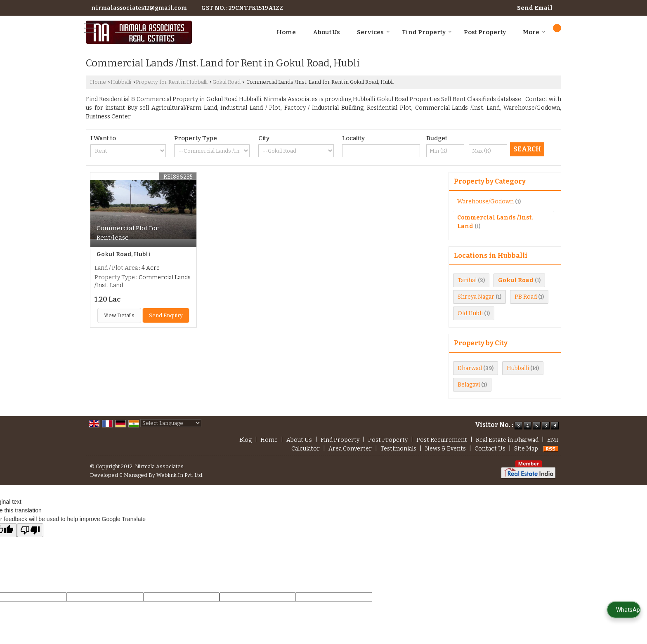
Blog (246, 440)
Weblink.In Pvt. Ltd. (180, 475)
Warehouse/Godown (485, 202)
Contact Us (490, 449)
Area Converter (350, 449)
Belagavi (469, 385)
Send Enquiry (166, 315)
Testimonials (398, 449)
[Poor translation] (30, 530)
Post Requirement (442, 440)
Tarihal (467, 280)
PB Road (526, 297)
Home (286, 32)
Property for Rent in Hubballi (172, 82)
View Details (119, 315)
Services (373, 32)
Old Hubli (470, 313)
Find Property (427, 32)
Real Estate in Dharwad (507, 440)
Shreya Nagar (476, 297)
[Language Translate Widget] (171, 423)
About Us (326, 32)
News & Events (445, 449)
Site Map (526, 449)
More (534, 32)
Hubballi (121, 82)
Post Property (485, 32)
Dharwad (470, 368)
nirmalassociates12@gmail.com (139, 8)
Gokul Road (227, 82)
